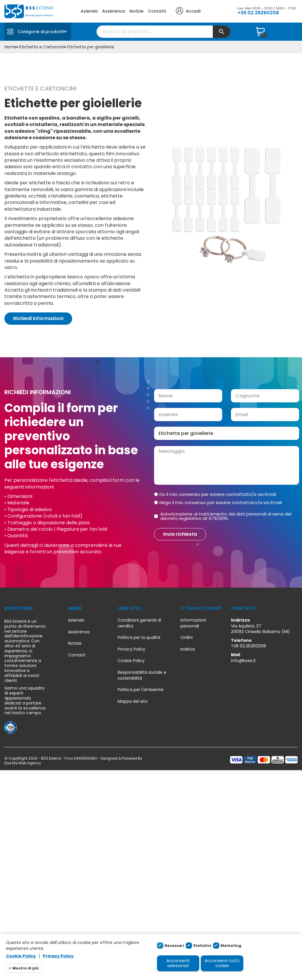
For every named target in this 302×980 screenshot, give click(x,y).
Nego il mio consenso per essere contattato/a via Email (221, 502)
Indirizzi (188, 649)
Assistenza (114, 11)
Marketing (231, 946)
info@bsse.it (243, 661)
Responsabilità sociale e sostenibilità (142, 675)
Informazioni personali (193, 623)
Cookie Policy (131, 661)
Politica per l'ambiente (141, 690)
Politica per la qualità (139, 638)
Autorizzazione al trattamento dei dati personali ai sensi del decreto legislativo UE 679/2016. (226, 516)
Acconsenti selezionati (178, 963)
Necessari (174, 946)
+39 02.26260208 (248, 646)
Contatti (157, 11)
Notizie (136, 11)
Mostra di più (26, 968)
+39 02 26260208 (258, 13)
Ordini (187, 638)
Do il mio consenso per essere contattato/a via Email (218, 494)
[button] (38, 319)
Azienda (89, 11)
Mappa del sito (133, 701)
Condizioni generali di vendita (139, 623)
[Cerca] (163, 32)
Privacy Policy (131, 649)
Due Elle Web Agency (23, 763)
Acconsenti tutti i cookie (222, 963)
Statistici (202, 946)
